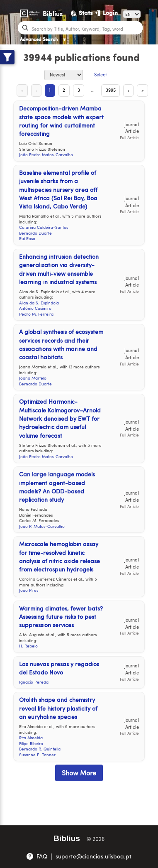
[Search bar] (86, 28)
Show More (79, 773)
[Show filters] (7, 57)
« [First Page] (22, 90)
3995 (111, 90)
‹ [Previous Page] (36, 90)
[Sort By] (64, 75)
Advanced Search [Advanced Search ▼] (43, 39)
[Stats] (82, 13)
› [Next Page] (128, 90)
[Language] (132, 14)
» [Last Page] (142, 90)
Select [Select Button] (101, 75)
